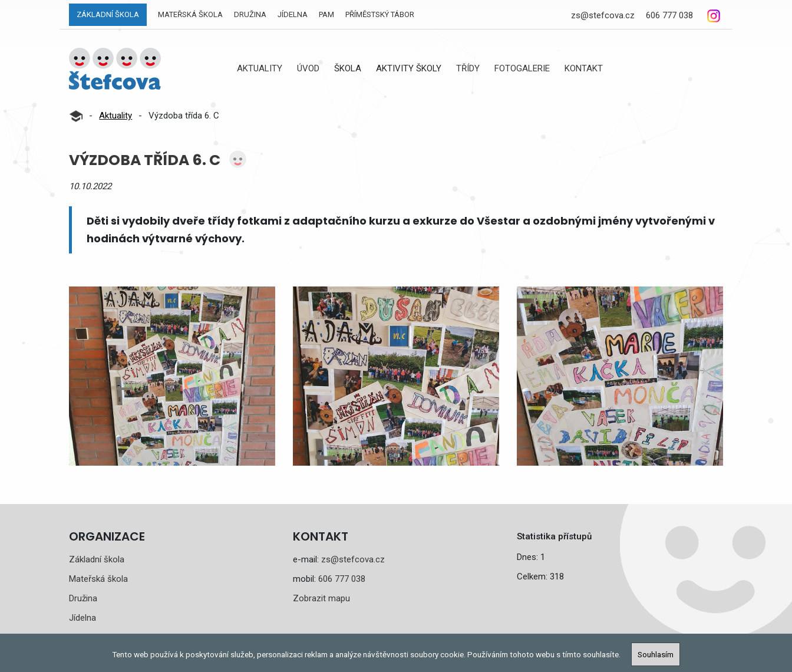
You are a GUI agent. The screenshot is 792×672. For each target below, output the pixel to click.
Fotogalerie (522, 68)
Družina (250, 14)
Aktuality (260, 68)
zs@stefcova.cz (603, 15)
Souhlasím (656, 654)
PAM (326, 14)
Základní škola (108, 14)
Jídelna (293, 14)
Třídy (468, 68)
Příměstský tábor (380, 14)
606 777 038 (669, 15)
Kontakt (584, 68)
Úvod (308, 68)
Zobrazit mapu (321, 598)
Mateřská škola (190, 14)
